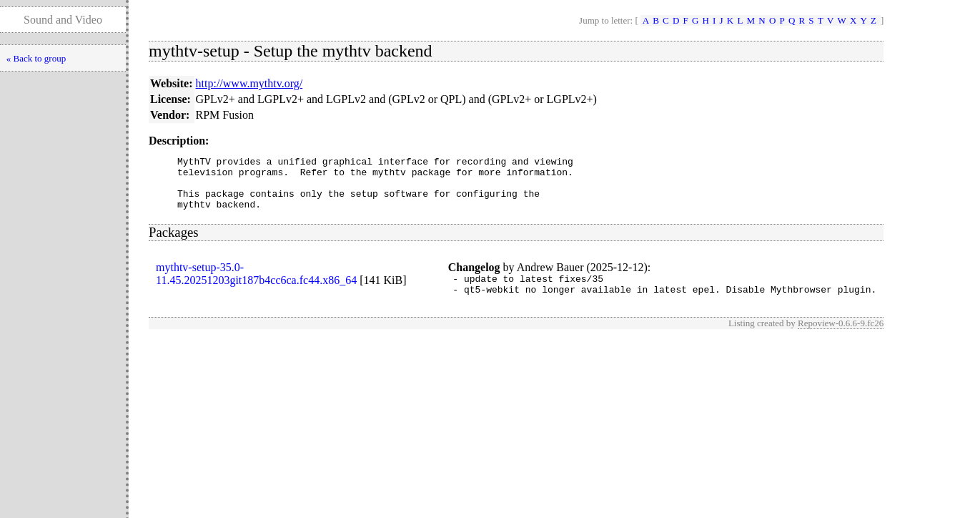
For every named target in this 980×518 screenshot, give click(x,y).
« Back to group (36, 58)
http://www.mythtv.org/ (249, 83)
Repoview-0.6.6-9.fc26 (841, 338)
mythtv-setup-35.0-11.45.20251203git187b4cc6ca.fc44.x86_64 (256, 284)
